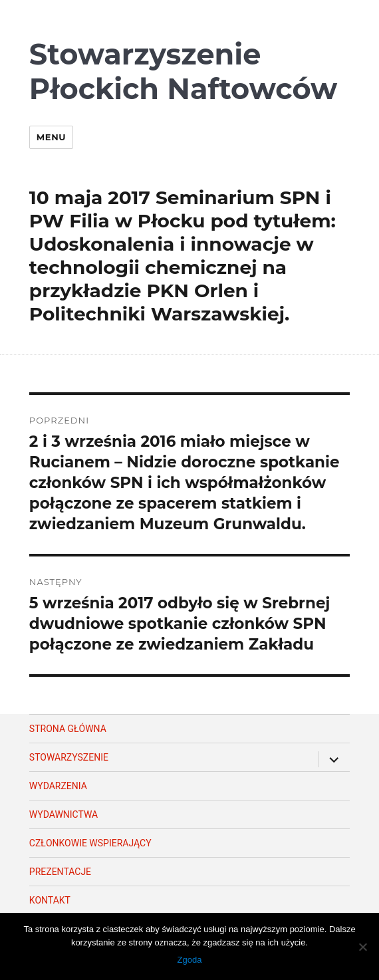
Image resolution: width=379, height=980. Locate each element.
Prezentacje (60, 872)
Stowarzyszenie (69, 757)
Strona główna (68, 729)
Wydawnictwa (63, 814)
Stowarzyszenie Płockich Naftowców (183, 71)
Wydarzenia (58, 786)
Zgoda (190, 960)
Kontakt (50, 900)
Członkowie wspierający (90, 843)
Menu (51, 137)
